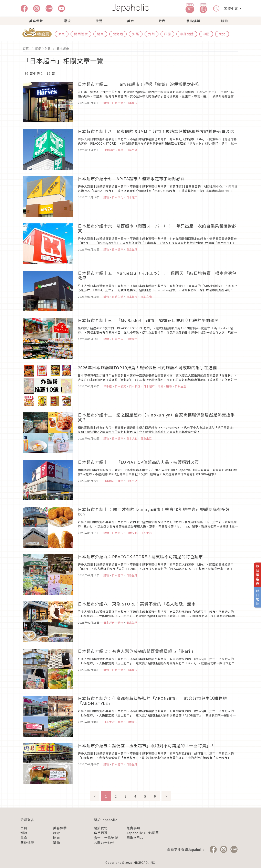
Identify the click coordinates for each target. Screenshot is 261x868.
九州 (152, 34)
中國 (206, 34)
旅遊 (99, 21)
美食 (130, 21)
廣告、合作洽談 (106, 838)
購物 (225, 21)
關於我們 (101, 828)
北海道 (118, 34)
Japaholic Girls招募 (143, 833)
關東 (100, 34)
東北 (222, 34)
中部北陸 (187, 34)
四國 (167, 34)
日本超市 (63, 48)
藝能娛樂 (193, 21)
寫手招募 (101, 833)
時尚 (162, 21)
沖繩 (136, 34)
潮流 (67, 21)
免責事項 (133, 828)
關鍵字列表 (43, 48)
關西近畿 (81, 34)
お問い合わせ (104, 843)
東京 (62, 34)
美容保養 (36, 21)
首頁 (26, 48)
